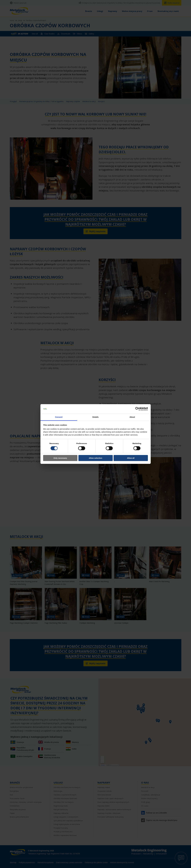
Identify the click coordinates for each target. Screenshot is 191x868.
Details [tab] (96, 417)
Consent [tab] (59, 417)
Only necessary (60, 458)
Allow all (131, 458)
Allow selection (95, 458)
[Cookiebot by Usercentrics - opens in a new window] (137, 409)
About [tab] (132, 417)
